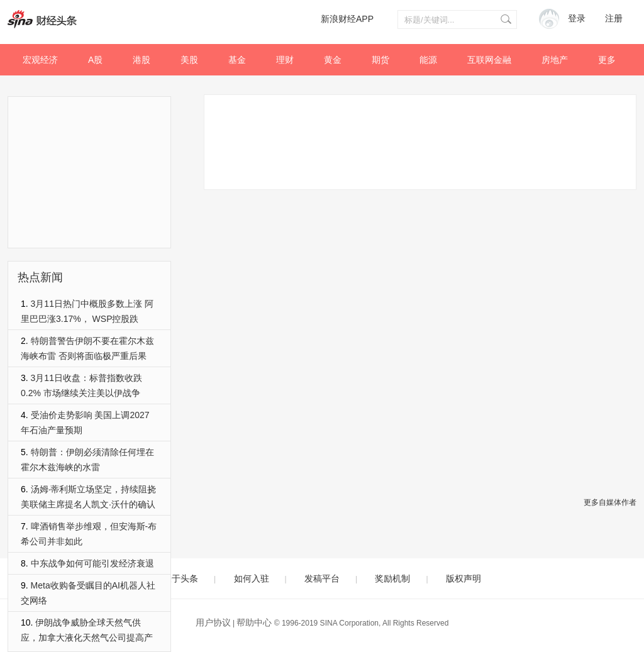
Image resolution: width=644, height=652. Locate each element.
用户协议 (213, 622)
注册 (614, 19)
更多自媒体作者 (610, 502)
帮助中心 (254, 622)
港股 (142, 60)
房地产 (555, 60)
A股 (95, 60)
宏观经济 (40, 60)
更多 (607, 60)
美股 (189, 60)
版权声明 (464, 578)
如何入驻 (252, 578)
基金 (237, 60)
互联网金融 (489, 60)
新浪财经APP (347, 19)
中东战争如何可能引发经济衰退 (92, 563)
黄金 (333, 60)
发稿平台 (322, 578)
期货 (380, 60)
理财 (285, 60)
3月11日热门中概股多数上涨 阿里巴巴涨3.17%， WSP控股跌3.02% (87, 319)
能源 (428, 60)
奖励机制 (392, 578)
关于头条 (180, 578)
